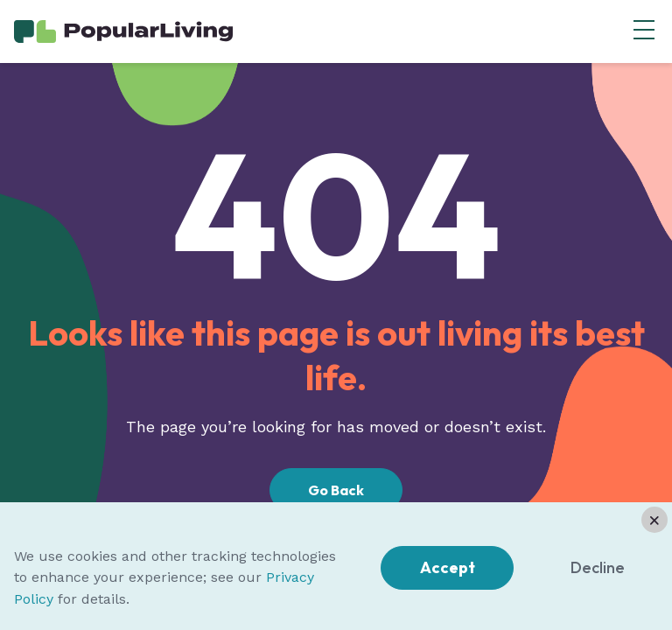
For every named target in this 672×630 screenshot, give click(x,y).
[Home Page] (123, 30)
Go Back (336, 490)
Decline (598, 567)
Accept (448, 567)
